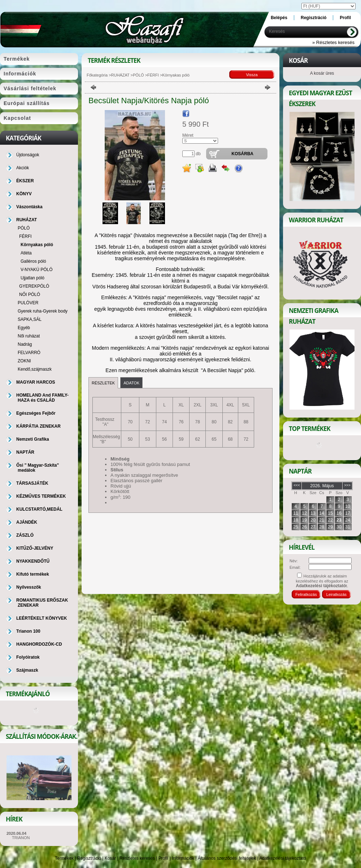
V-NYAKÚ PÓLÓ (36, 270)
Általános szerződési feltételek (227, 858)
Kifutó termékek (33, 574)
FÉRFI (153, 75)
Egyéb (24, 328)
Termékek (64, 858)
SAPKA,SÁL (30, 319)
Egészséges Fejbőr (36, 413)
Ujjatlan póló (32, 278)
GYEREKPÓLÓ (34, 286)
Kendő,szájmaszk (35, 369)
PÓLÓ (138, 75)
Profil (163, 858)
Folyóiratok (28, 657)
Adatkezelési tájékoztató (282, 858)
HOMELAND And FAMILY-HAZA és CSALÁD (42, 398)
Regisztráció (89, 858)
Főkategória (97, 75)
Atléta (26, 253)
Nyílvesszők (29, 587)
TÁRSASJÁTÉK (32, 483)
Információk (183, 858)
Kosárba (242, 154)
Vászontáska (29, 207)
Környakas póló (37, 245)
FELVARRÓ (29, 353)
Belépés (279, 18)
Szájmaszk (27, 670)
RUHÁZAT (120, 75)
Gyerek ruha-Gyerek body (43, 311)
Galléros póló (33, 261)
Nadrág (25, 344)
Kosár (110, 858)
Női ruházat (29, 336)
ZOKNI (24, 361)
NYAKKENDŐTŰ (33, 561)
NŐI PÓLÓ (30, 295)
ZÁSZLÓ (25, 535)
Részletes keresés (137, 858)
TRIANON (21, 838)
